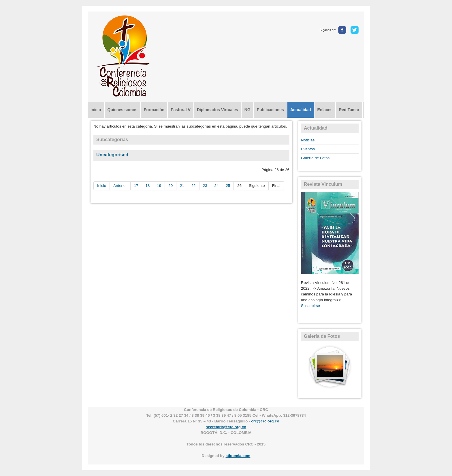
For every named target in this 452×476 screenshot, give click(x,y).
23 (205, 186)
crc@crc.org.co (265, 421)
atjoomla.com (238, 456)
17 (136, 186)
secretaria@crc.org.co (226, 427)
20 (171, 186)
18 (148, 186)
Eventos (308, 149)
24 (217, 186)
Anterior (120, 186)
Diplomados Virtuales (217, 110)
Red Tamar (349, 110)
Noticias (308, 140)
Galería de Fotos (315, 158)
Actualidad (301, 110)
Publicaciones (270, 110)
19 (159, 186)
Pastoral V (180, 110)
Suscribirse (310, 306)
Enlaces (325, 110)
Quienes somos (123, 110)
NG (247, 110)
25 (228, 186)
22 (194, 186)
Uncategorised (112, 155)
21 (182, 186)
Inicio (96, 110)
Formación (154, 110)
